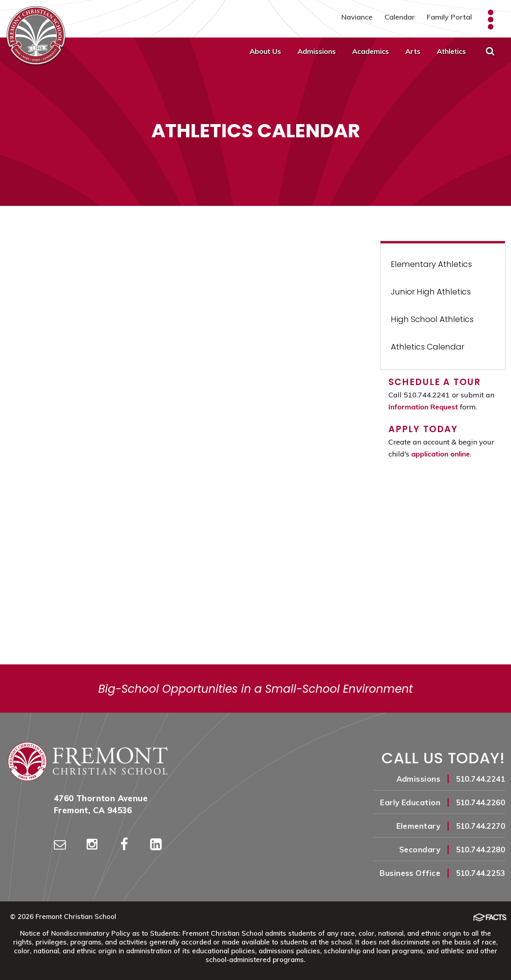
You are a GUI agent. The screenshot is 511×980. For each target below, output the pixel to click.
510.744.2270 (480, 826)
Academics (370, 51)
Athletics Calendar (428, 347)
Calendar (400, 17)
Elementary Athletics (431, 264)
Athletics (451, 51)
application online (441, 454)
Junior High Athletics (431, 292)
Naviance (357, 17)
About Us (265, 51)
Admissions (317, 51)
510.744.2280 (480, 850)
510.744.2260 (480, 802)
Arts (413, 51)
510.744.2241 (480, 779)
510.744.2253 (480, 873)
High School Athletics (432, 319)
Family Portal (449, 17)
